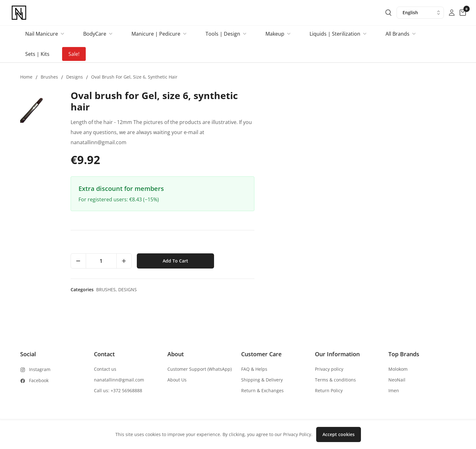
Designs (75, 77)
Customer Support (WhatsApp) (200, 369)
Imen (394, 390)
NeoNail (397, 380)
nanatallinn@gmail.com (119, 380)
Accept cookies (339, 434)
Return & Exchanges (262, 390)
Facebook (39, 380)
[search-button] (388, 13)
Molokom (398, 369)
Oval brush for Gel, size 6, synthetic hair (134, 77)
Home (26, 77)
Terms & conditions (335, 380)
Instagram (40, 369)
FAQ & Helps (254, 369)
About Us (177, 380)
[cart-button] (463, 13)
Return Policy (329, 390)
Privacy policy (329, 369)
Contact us (105, 369)
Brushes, (309, 289)
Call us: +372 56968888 (118, 390)
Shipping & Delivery (262, 380)
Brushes (49, 77)
